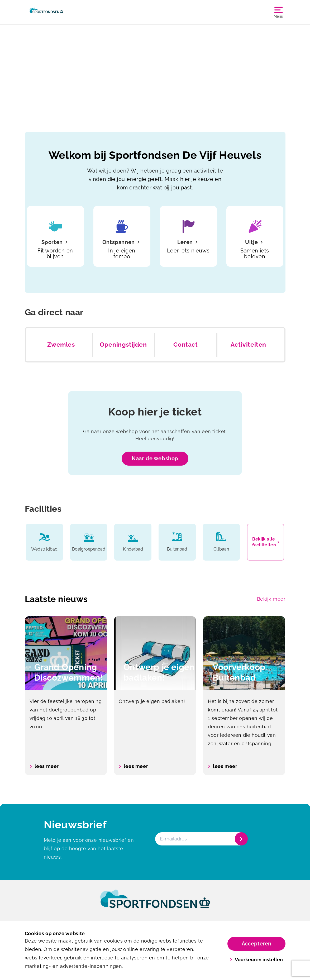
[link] (155, 904)
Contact (185, 345)
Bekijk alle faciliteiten (266, 542)
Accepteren (256, 944)
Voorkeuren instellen (256, 960)
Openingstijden (123, 345)
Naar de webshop (155, 458)
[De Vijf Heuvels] (47, 12)
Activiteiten (248, 345)
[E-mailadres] (201, 839)
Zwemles (61, 345)
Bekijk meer (271, 599)
